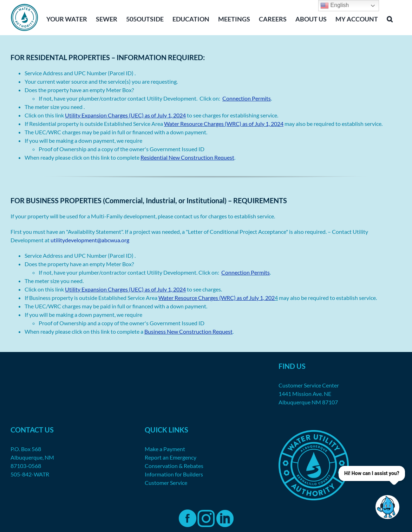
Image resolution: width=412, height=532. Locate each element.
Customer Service (166, 483)
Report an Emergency (171, 457)
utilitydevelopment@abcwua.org (90, 240)
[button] (390, 18)
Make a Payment (165, 449)
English (335, 6)
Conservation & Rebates (174, 466)
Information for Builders (174, 474)
